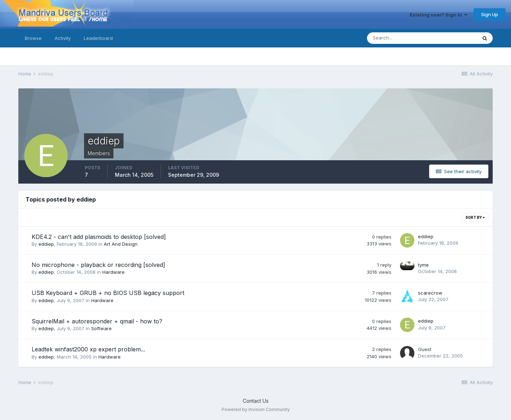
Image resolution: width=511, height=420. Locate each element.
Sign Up (490, 14)
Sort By (475, 217)
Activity (63, 38)
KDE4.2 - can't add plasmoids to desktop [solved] (99, 237)
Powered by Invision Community (256, 409)
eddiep (46, 244)
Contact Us (256, 401)
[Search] (399, 38)
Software (101, 328)
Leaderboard (98, 38)
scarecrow (430, 293)
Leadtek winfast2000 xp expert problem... (88, 349)
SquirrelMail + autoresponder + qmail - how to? (97, 321)
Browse (33, 38)
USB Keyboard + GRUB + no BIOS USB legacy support (108, 293)
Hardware (113, 272)
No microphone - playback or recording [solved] (98, 265)
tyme (423, 265)
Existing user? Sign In (438, 15)
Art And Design (121, 244)
